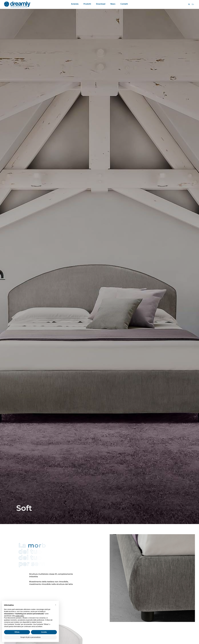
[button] (56, 605)
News (113, 4)
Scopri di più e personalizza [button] (30, 637)
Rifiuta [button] (17, 632)
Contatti (124, 4)
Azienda (75, 4)
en (193, 4)
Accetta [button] (44, 632)
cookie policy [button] (20, 616)
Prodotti (87, 4)
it (189, 4)
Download (101, 4)
